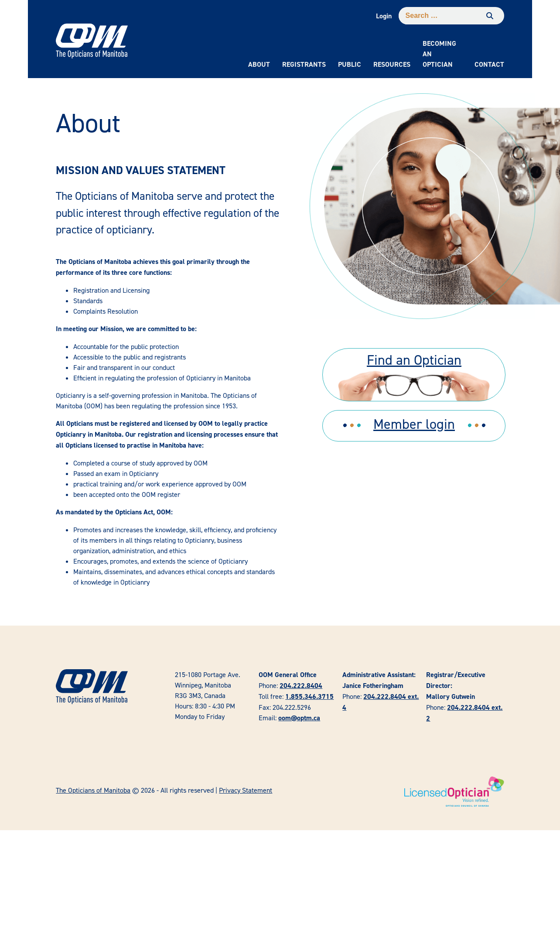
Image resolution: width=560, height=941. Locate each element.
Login (384, 16)
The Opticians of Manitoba (93, 790)
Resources (392, 64)
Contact (489, 64)
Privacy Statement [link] (246, 790)
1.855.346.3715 (309, 696)
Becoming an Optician (439, 54)
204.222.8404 (301, 686)
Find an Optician (414, 360)
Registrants (304, 64)
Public (350, 64)
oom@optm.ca (299, 718)
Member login (414, 424)
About (259, 64)
